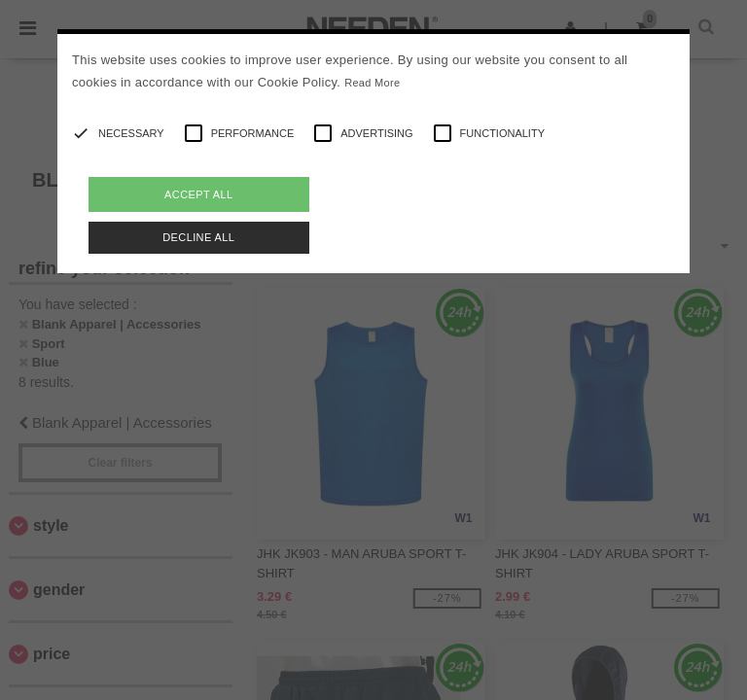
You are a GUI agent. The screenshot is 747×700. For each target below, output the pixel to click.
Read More (372, 83)
